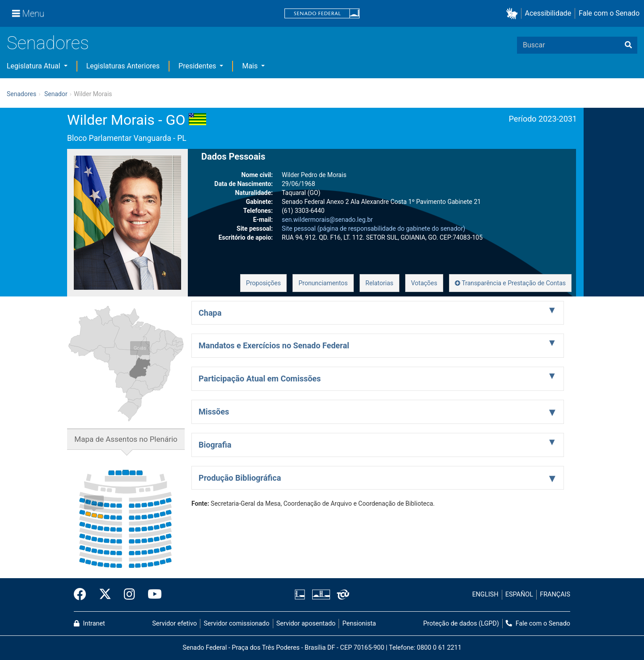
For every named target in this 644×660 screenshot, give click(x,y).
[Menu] (28, 13)
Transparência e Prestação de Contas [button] (510, 283)
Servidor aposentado (306, 624)
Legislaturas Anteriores (123, 66)
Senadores (48, 43)
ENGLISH (485, 594)
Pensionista (359, 624)
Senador (56, 94)
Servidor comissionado (237, 624)
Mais (251, 66)
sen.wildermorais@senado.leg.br (327, 220)
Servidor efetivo (174, 624)
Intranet (89, 624)
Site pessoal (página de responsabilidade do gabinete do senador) (373, 228)
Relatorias (379, 283)
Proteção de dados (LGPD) (461, 624)
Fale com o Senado (609, 13)
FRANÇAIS (555, 594)
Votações (424, 283)
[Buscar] (628, 45)
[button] (514, 14)
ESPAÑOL (519, 594)
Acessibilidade (548, 13)
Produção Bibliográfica (240, 478)
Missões (214, 412)
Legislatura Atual (34, 66)
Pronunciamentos (323, 283)
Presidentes (198, 66)
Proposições (263, 283)
